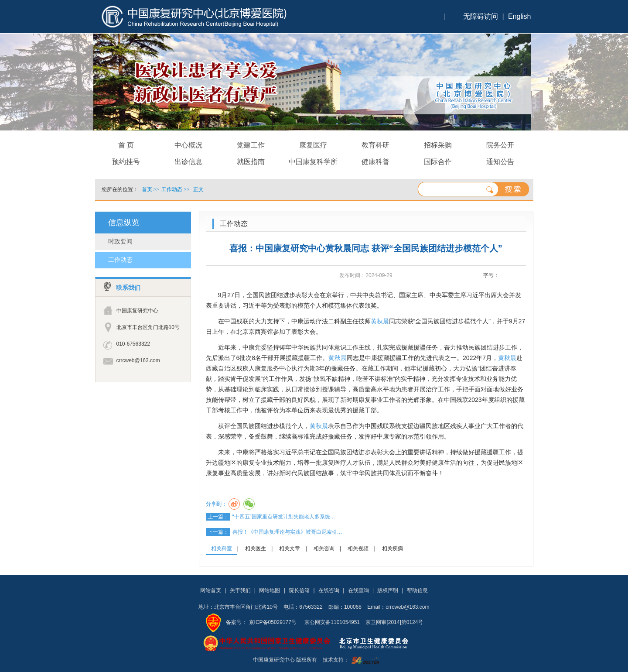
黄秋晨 (380, 321)
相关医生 (256, 549)
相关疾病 (392, 549)
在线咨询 (329, 590)
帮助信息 (417, 590)
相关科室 (222, 549)
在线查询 (358, 590)
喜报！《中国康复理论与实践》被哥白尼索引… (287, 532)
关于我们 (240, 590)
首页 (147, 189)
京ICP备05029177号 (273, 622)
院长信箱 (299, 590)
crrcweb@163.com (138, 360)
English (519, 16)
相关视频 (358, 549)
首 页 (126, 145)
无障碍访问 (481, 16)
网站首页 (211, 590)
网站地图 (270, 590)
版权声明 (388, 590)
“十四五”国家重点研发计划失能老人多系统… (284, 517)
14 (521, 276)
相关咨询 (324, 549)
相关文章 (290, 549)
